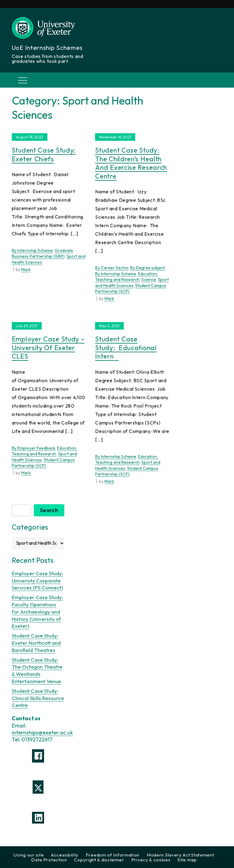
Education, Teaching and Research (127, 277)
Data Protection (49, 860)
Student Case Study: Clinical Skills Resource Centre (38, 698)
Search (49, 510)
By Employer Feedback (34, 448)
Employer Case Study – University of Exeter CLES (48, 348)
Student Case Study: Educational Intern (126, 348)
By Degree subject (147, 268)
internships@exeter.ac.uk (42, 732)
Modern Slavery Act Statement (181, 855)
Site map (187, 860)
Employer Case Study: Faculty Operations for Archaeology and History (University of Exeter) (37, 611)
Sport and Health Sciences (132, 282)
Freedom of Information (113, 855)
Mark (26, 269)
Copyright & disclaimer (99, 860)
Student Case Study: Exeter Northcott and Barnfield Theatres (36, 643)
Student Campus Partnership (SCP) (43, 463)
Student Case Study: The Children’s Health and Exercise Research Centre (131, 163)
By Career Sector (112, 268)
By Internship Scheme (32, 250)
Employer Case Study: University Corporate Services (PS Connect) (37, 581)
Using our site (29, 855)
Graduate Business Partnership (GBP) (42, 253)
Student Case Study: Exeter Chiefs (44, 155)
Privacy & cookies (151, 860)
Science (149, 279)
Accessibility (65, 855)
